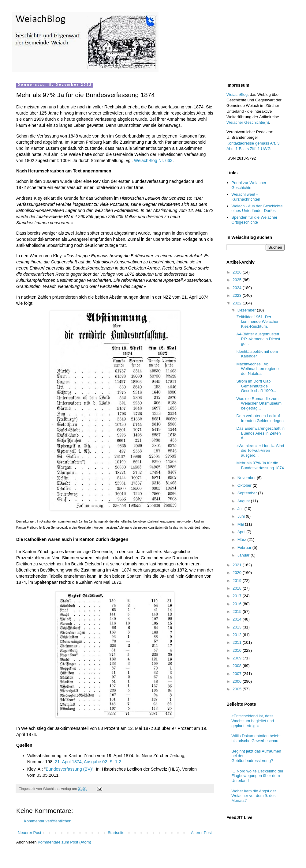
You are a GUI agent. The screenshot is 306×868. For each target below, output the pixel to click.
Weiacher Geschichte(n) (248, 122)
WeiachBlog (237, 94)
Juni (242, 516)
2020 (238, 573)
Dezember (247, 310)
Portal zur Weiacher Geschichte (249, 185)
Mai (241, 524)
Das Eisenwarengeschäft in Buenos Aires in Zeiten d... (260, 433)
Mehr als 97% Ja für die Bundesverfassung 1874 (260, 465)
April (242, 532)
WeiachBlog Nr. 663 (153, 160)
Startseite (116, 833)
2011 (238, 642)
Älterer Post (201, 833)
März (243, 540)
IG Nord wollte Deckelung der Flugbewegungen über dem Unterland (257, 776)
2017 (238, 596)
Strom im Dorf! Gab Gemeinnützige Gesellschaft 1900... (256, 386)
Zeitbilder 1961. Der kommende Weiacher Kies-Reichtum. (257, 322)
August (244, 501)
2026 (238, 272)
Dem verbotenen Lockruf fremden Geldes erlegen (260, 418)
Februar (245, 547)
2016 (238, 604)
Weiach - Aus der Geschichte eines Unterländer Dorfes (257, 208)
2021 (238, 565)
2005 (238, 689)
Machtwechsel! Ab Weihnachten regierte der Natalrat (257, 369)
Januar (244, 555)
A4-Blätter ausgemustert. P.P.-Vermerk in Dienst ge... (258, 339)
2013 (238, 627)
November (247, 478)
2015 (238, 611)
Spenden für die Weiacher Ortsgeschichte (254, 220)
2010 (238, 650)
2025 (238, 280)
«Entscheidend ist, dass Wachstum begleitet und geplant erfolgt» (253, 721)
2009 (238, 658)
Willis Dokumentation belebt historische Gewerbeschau (256, 738)
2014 (238, 619)
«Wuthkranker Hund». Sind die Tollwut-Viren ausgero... (260, 451)
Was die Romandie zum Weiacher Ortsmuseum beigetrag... (259, 403)
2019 (238, 581)
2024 (238, 288)
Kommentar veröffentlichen (48, 821)
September (248, 493)
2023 (238, 295)
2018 (238, 588)
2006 (238, 681)
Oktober (245, 485)
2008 (238, 666)
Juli (241, 509)
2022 (238, 303)
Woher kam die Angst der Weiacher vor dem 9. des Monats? (254, 796)
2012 (238, 635)
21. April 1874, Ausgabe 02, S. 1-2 (88, 762)
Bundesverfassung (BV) (69, 769)
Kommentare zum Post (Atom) (64, 842)
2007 (238, 674)
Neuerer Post (30, 833)
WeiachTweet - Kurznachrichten (246, 197)
